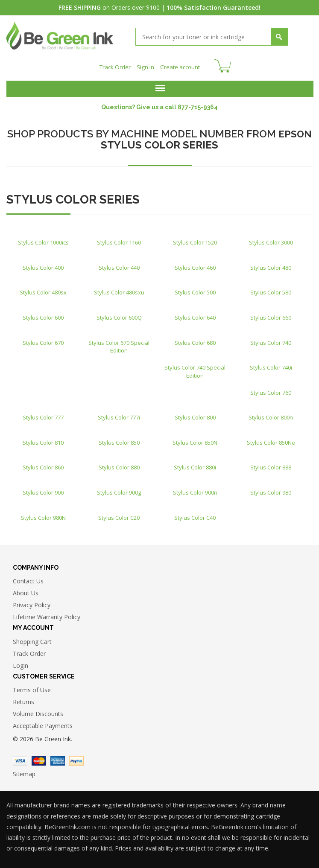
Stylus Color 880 (119, 465)
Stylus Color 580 (271, 290)
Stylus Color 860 (43, 465)
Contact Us (28, 578)
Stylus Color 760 (271, 390)
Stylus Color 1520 (195, 240)
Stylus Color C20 (119, 515)
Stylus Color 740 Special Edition (195, 369)
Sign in (145, 64)
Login (20, 663)
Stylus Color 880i (195, 465)
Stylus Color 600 (43, 315)
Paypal (76, 758)
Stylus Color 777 (43, 415)
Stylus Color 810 (43, 440)
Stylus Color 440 (119, 265)
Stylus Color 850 (119, 440)
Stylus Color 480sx (43, 290)
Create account (181, 64)
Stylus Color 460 (195, 265)
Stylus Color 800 (195, 415)
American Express (58, 758)
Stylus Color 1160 (119, 240)
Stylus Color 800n (271, 415)
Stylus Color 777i (119, 415)
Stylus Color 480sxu (119, 290)
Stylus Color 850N (195, 440)
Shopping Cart (32, 639)
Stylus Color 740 (271, 340)
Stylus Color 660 (271, 315)
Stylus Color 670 (43, 340)
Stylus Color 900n (195, 489)
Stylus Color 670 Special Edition (119, 344)
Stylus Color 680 (195, 340)
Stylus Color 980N (43, 515)
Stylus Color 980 (271, 489)
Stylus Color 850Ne (271, 440)
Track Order (114, 64)
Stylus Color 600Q (119, 315)
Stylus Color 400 (43, 265)
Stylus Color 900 (43, 489)
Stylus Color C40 (195, 515)
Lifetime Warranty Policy (47, 614)
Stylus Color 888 (271, 465)
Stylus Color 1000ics (43, 240)
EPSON (295, 131)
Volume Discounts (38, 711)
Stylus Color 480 (271, 265)
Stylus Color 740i (271, 365)
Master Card (39, 758)
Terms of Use (32, 687)
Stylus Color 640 (195, 315)
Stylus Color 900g (119, 489)
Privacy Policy (32, 602)
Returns (23, 699)
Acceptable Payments (43, 723)
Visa (20, 758)
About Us (26, 590)
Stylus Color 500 (195, 290)
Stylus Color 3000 (271, 240)
